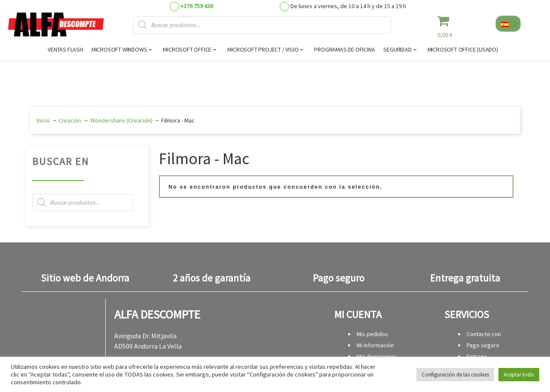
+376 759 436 (197, 6)
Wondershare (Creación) (121, 120)
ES (509, 23)
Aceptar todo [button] (519, 375)
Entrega (477, 356)
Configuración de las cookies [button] (455, 375)
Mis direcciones (377, 356)
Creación (70, 120)
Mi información (375, 345)
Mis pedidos (372, 334)
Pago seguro (483, 345)
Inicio (43, 120)
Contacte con (484, 334)
